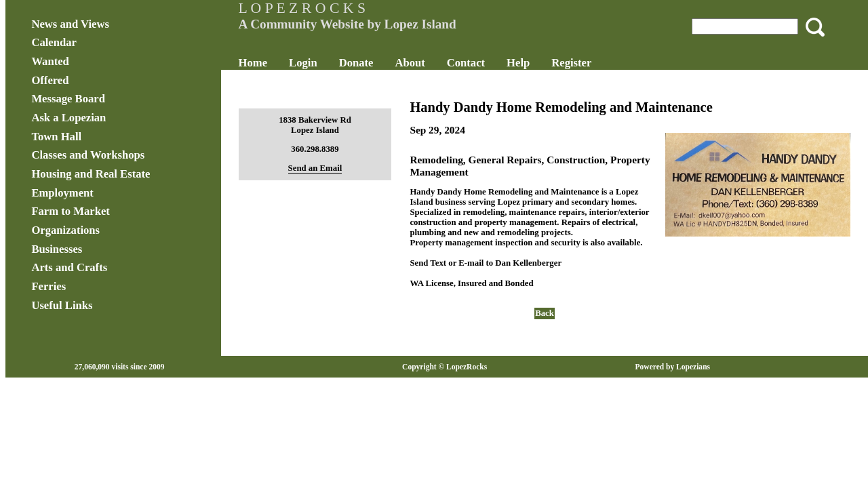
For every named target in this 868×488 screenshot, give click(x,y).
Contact (488, 63)
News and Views (114, 24)
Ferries (92, 286)
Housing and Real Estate (134, 174)
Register (593, 63)
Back (534, 333)
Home (274, 63)
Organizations (109, 230)
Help (540, 63)
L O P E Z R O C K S (323, 8)
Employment (105, 193)
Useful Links (105, 305)
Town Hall (100, 137)
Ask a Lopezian (112, 118)
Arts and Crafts (113, 267)
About (431, 63)
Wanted (93, 61)
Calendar (97, 42)
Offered (93, 80)
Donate (377, 63)
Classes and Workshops (131, 155)
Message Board (112, 99)
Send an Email (328, 168)
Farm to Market (114, 211)
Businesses (100, 249)
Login (325, 63)
